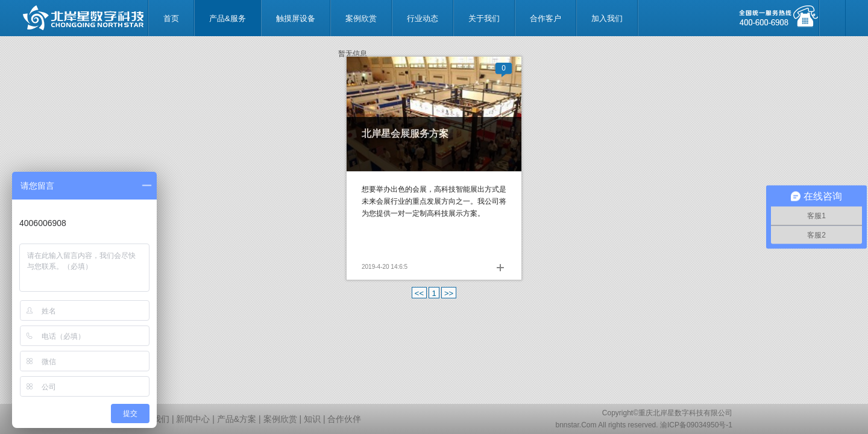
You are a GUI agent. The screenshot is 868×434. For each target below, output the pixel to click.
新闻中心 (193, 419)
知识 (312, 419)
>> (449, 293)
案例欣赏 (280, 419)
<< (419, 293)
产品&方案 (237, 419)
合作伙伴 (344, 419)
